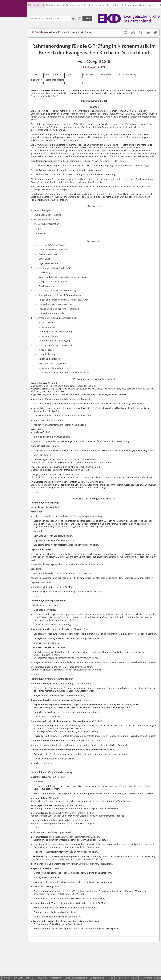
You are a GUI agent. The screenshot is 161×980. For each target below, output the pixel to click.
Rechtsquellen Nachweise (134, 5)
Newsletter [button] (42, 978)
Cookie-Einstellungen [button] (127, 978)
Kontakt (30, 978)
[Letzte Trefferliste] (79, 18)
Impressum (56, 978)
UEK (7, 978)
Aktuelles (154, 5)
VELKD (18, 978)
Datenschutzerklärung (76, 978)
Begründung (113, 5)
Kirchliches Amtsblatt (95, 5)
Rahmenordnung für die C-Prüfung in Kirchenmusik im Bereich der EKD (74, 32)
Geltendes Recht (36, 5)
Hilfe (111, 978)
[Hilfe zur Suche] (73, 18)
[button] (133, 32)
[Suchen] (87, 18)
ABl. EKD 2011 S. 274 (94, 67)
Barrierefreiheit (98, 978)
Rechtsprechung (74, 5)
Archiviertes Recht (55, 5)
